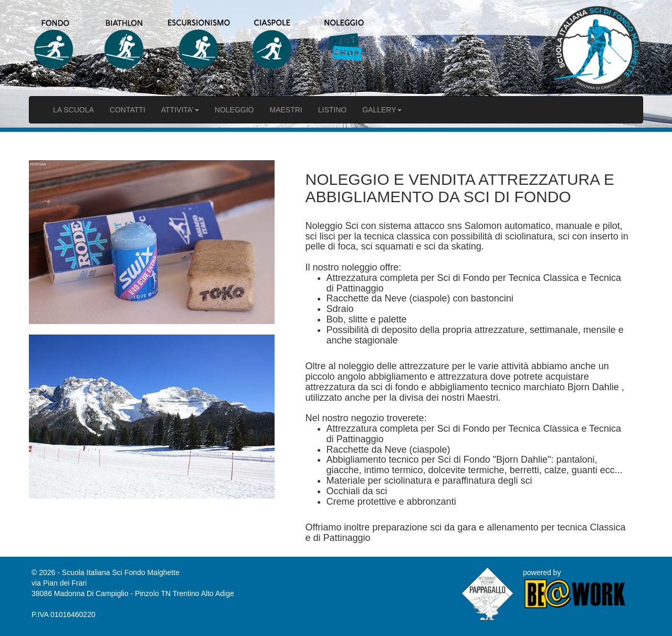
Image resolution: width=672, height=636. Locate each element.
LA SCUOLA (73, 110)
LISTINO (332, 110)
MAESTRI (286, 110)
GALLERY (382, 110)
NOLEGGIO (234, 110)
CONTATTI (128, 110)
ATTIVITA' (180, 110)
